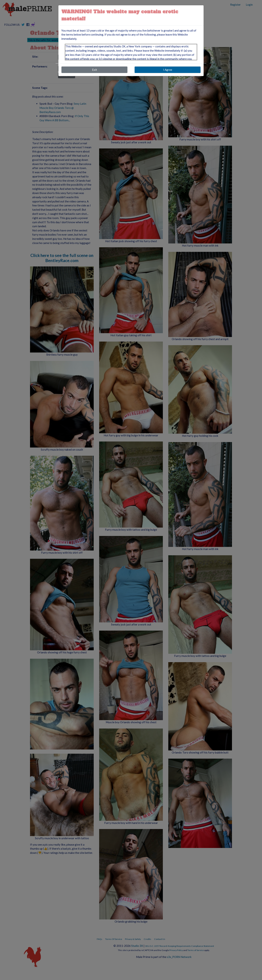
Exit (95, 70)
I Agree (168, 70)
